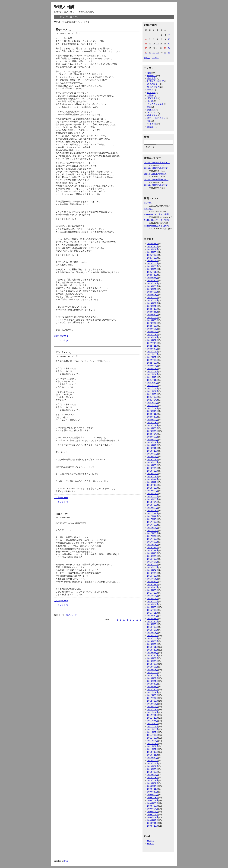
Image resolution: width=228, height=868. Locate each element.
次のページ (71, 615)
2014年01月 (153, 647)
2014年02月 (153, 644)
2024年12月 (153, 275)
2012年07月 (153, 698)
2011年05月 (153, 738)
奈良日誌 (151, 93)
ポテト (150, 90)
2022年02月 (153, 371)
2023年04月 (153, 332)
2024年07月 (153, 289)
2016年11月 (153, 550)
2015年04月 (153, 604)
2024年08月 (153, 286)
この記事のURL (61, 336)
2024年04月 (153, 298)
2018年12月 (153, 479)
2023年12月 (153, 309)
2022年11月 (153, 346)
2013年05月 (153, 670)
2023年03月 (153, 334)
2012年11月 (153, 687)
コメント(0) (63, 340)
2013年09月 (153, 658)
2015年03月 (153, 607)
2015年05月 (153, 601)
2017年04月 (153, 536)
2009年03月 (153, 812)
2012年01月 (153, 715)
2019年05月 (153, 465)
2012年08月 (153, 695)
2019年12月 (153, 445)
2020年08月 (153, 422)
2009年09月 (153, 795)
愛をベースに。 (64, 29)
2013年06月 (153, 667)
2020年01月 (153, 442)
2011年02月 (153, 746)
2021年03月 (153, 403)
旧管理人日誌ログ (155, 81)
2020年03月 (153, 437)
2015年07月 (153, 596)
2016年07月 (153, 562)
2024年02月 (153, 303)
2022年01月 (153, 374)
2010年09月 (153, 761)
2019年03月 (153, 471)
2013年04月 (153, 672)
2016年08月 (153, 559)
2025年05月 (153, 261)
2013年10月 (153, 655)
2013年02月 (153, 678)
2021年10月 (153, 383)
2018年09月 (153, 488)
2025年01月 (153, 272)
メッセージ (152, 112)
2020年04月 (153, 434)
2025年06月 (153, 258)
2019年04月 (153, 468)
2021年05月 (153, 397)
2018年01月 (153, 511)
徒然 (149, 73)
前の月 (147, 58)
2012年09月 (153, 692)
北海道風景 (152, 98)
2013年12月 (153, 650)
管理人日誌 (64, 7)
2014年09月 (153, 624)
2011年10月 (153, 724)
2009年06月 (153, 803)
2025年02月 (153, 269)
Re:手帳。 (149, 203)
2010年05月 (153, 772)
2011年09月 (153, 726)
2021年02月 (153, 406)
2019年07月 (153, 459)
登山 (149, 121)
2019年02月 (153, 474)
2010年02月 (153, 780)
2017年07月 (153, 528)
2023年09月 (153, 317)
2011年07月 (153, 732)
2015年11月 (153, 584)
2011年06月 (153, 735)
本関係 (150, 95)
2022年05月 (153, 363)
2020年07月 (153, 425)
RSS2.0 (151, 844)
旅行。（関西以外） (157, 118)
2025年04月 (153, 263)
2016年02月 (153, 576)
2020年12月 (153, 411)
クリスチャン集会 (155, 104)
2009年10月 (153, 792)
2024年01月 (153, 306)
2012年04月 (153, 707)
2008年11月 (153, 823)
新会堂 (150, 127)
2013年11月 (153, 653)
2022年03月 (153, 369)
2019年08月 (153, 457)
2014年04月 (153, 638)
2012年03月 (153, 709)
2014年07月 (153, 630)
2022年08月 (153, 354)
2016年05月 (153, 567)
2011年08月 (153, 729)
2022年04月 (153, 366)
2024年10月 (153, 281)
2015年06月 (153, 599)
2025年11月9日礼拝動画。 (156, 174)
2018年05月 (153, 499)
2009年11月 (153, 789)
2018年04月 (153, 502)
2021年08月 (153, 388)
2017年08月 (153, 525)
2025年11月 (153, 244)
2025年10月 (153, 246)
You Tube (152, 124)
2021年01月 (153, 408)
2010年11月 (153, 755)
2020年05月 (153, 431)
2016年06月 (153, 564)
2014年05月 (153, 636)
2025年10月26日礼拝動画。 (157, 185)
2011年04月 (153, 741)
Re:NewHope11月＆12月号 (157, 214)
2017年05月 (153, 533)
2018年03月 (153, 505)
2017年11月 (153, 516)
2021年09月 (153, 386)
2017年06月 (153, 531)
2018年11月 (153, 482)
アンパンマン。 (64, 352)
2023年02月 (153, 337)
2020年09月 (153, 420)
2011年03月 (153, 744)
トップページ (62, 17)
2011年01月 (153, 749)
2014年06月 (153, 633)
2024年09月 (153, 283)
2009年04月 (153, 809)
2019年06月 (153, 462)
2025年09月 (153, 249)
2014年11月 (153, 619)
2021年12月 (153, 377)
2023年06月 (153, 326)
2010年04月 (153, 775)
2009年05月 (153, 806)
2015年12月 (153, 582)
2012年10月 (153, 689)
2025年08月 (153, 252)
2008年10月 (153, 826)
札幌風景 (151, 78)
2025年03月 (153, 266)
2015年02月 (153, 610)
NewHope (152, 76)
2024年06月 (153, 292)
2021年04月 (153, 400)
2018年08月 (153, 491)
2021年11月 (153, 380)
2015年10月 (153, 587)
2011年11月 (153, 721)
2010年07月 (153, 766)
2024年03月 (153, 300)
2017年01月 (153, 545)
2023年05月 (153, 329)
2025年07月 (153, 255)
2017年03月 (153, 539)
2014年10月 (153, 621)
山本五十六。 (63, 514)
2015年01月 (153, 613)
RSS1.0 (151, 841)
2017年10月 (153, 519)
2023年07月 (153, 323)
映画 (149, 107)
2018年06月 (153, 496)
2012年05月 (153, 704)
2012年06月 (153, 701)
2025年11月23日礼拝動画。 (157, 163)
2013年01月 (153, 681)
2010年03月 (153, 778)
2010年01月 (153, 783)
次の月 (156, 58)
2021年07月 (153, 391)
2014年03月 (153, 641)
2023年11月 (153, 312)
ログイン (74, 17)
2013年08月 (153, 661)
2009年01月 (153, 817)
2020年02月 (153, 440)
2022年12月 (153, 343)
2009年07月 (153, 800)
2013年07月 (153, 664)
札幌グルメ (152, 115)
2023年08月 (153, 320)
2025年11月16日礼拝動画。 (157, 168)
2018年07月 (153, 494)
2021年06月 (153, 394)
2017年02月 (153, 542)
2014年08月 (153, 627)
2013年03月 (153, 675)
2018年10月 (153, 485)
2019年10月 (153, 451)
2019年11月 (153, 448)
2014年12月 (153, 616)
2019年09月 (153, 454)
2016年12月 (153, 547)
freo (66, 861)
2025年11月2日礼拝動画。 (156, 179)
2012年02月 (153, 712)
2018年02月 (153, 508)
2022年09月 (153, 351)
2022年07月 (153, 357)
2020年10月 (153, 417)
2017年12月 (153, 513)
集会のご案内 (153, 87)
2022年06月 (153, 360)
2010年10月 (153, 758)
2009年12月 (153, 786)
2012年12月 (153, 684)
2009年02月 (153, 814)
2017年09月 (153, 522)
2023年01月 (153, 340)
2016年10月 (153, 553)
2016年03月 (153, 573)
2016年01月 (153, 579)
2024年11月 (153, 278)
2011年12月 (153, 718)
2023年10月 (153, 315)
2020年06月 (153, 428)
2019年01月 (153, 476)
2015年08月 (153, 593)
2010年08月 (153, 763)
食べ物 (150, 101)
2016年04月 (153, 570)
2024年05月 (153, 295)
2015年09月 (153, 590)
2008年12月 (153, 820)
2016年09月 (153, 556)
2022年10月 (153, 349)
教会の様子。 (153, 84)
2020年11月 (153, 414)
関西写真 (151, 110)
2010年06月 (153, 769)
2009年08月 (153, 797)
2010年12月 (153, 752)
